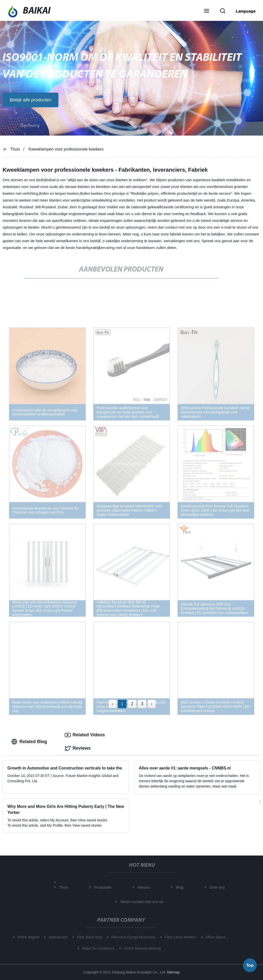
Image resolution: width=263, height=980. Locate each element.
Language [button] (246, 11)
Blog (181, 887)
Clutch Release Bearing (141, 948)
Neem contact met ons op (144, 902)
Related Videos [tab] (85, 735)
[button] (207, 11)
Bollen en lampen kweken (59, 193)
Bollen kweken (92, 193)
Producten (105, 887)
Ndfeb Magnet (27, 937)
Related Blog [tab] (29, 742)
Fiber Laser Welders (179, 937)
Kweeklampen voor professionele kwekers (66, 149)
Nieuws (145, 887)
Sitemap (173, 972)
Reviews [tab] (78, 748)
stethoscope (57, 937)
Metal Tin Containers (97, 948)
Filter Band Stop (88, 937)
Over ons (219, 887)
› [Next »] (152, 704)
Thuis (15, 149)
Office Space (214, 937)
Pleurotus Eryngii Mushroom (132, 937)
